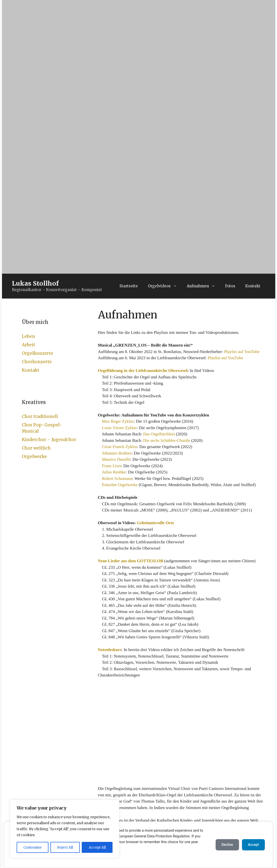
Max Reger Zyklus (118, 421)
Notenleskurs (110, 650)
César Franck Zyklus (120, 447)
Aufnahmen (203, 286)
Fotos (230, 286)
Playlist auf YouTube (242, 352)
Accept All (97, 847)
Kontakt (253, 286)
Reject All (65, 847)
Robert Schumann (117, 479)
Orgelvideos (165, 286)
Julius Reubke (114, 472)
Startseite (129, 286)
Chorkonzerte (37, 362)
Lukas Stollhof (35, 283)
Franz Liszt (112, 466)
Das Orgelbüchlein (159, 434)
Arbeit (28, 345)
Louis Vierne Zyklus (119, 428)
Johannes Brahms (117, 453)
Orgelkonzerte (38, 353)
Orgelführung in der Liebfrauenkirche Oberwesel (143, 371)
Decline (227, 845)
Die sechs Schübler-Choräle (167, 440)
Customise (32, 847)
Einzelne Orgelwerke (120, 485)
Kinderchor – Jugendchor (49, 440)
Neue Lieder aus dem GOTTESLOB (131, 561)
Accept (253, 845)
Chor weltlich (36, 448)
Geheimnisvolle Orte (156, 523)
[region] (65, 829)
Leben (28, 336)
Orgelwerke (34, 457)
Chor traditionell (40, 416)
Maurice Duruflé (116, 459)
